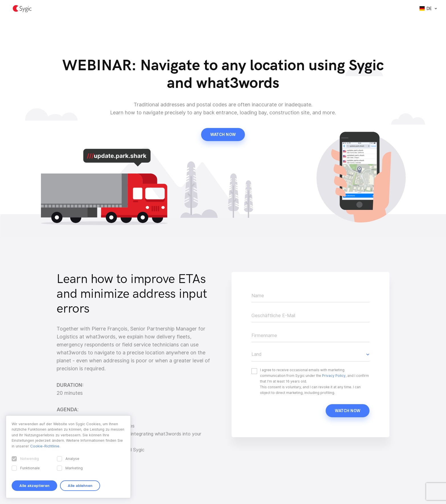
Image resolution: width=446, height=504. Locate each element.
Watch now (223, 135)
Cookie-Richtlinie (45, 446)
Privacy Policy (334, 376)
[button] (310, 354)
